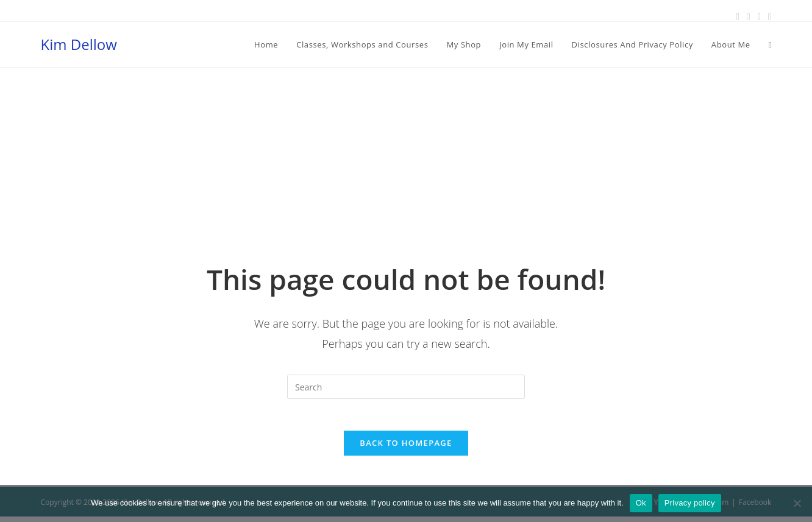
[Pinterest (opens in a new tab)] (748, 16)
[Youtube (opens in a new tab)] (768, 16)
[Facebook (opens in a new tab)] (737, 16)
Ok (641, 503)
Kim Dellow (79, 44)
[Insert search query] (406, 387)
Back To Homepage (406, 448)
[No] (797, 503)
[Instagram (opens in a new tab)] (759, 16)
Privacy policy (690, 503)
